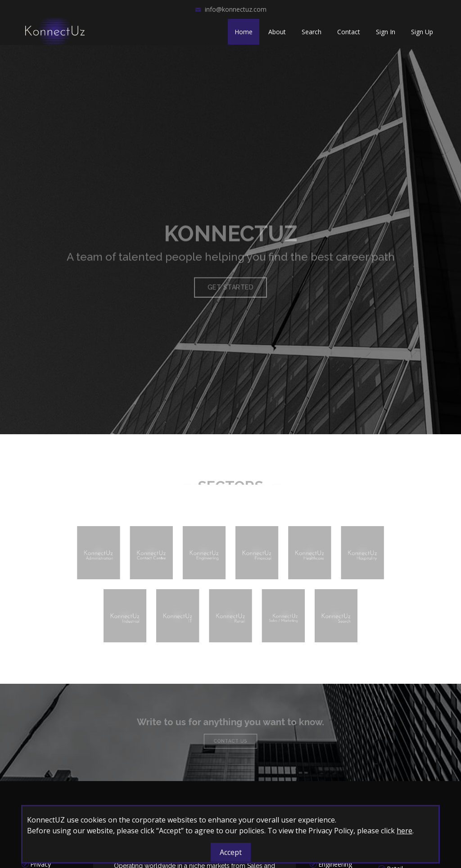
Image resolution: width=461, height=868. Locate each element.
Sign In (386, 32)
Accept (231, 852)
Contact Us (230, 740)
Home (244, 32)
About (277, 32)
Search (312, 32)
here (405, 831)
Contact (349, 32)
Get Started (231, 298)
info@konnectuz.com (236, 9)
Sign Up (422, 32)
